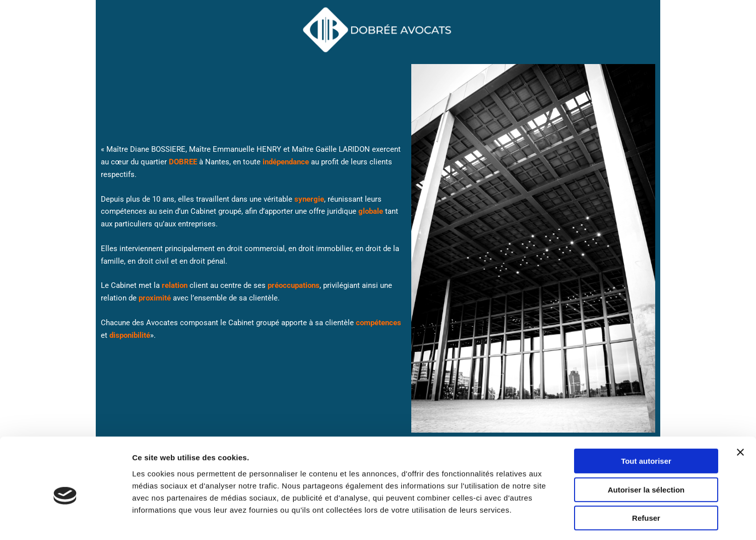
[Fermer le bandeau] (740, 410)
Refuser (646, 476)
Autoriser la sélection (646, 448)
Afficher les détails (555, 520)
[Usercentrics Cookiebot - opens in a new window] (65, 520)
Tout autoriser (646, 419)
